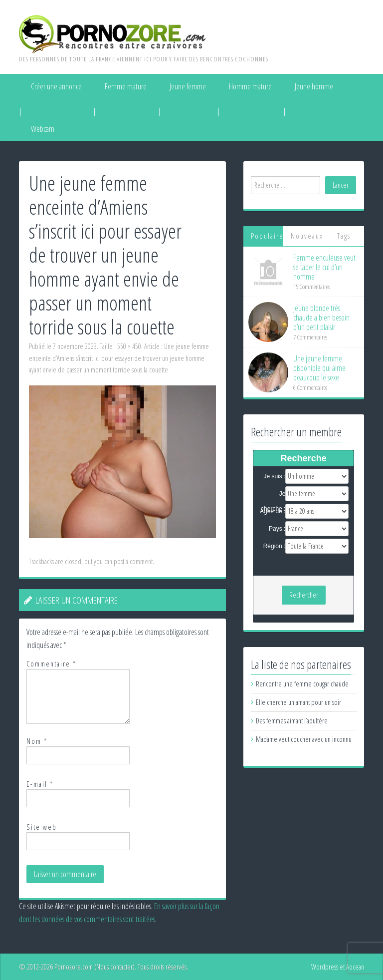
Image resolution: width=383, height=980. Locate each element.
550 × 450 (129, 346)
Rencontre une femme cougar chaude (302, 684)
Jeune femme (188, 86)
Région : (275, 546)
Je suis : (274, 476)
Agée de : (273, 511)
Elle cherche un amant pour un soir (298, 702)
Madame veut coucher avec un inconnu (304, 739)
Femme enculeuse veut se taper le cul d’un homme (324, 267)
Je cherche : (273, 494)
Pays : (277, 529)
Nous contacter (114, 967)
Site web (42, 827)
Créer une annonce (56, 86)
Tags (344, 236)
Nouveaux (307, 236)
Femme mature (126, 86)
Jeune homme (314, 86)
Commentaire (51, 664)
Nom (37, 741)
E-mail (40, 784)
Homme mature (250, 86)
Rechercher (304, 595)
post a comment (133, 561)
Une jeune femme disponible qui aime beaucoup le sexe (319, 368)
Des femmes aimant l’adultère (292, 721)
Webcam (43, 129)
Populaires (267, 236)
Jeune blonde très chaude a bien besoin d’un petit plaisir (321, 318)
